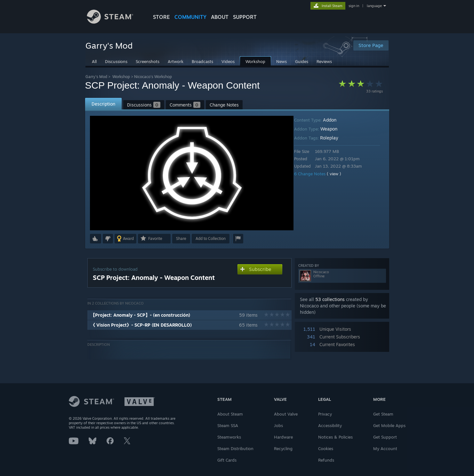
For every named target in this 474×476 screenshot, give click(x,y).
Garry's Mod (96, 77)
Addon (334, 120)
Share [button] (181, 238)
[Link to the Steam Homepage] (115, 22)
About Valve (286, 414)
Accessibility (330, 425)
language (374, 6)
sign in (354, 6)
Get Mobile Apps (389, 425)
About (220, 17)
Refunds (326, 460)
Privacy (325, 414)
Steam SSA (228, 425)
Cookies (326, 448)
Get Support (385, 437)
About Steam (230, 414)
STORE (161, 17)
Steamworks (229, 437)
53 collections (330, 299)
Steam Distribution (235, 448)
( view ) (338, 174)
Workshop (121, 77)
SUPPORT (245, 17)
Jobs (278, 425)
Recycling (283, 448)
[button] (96, 239)
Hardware (283, 437)
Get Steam (383, 414)
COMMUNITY (190, 17)
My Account (385, 448)
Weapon (333, 129)
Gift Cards (227, 460)
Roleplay (334, 138)
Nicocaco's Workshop (153, 77)
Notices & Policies (335, 437)
